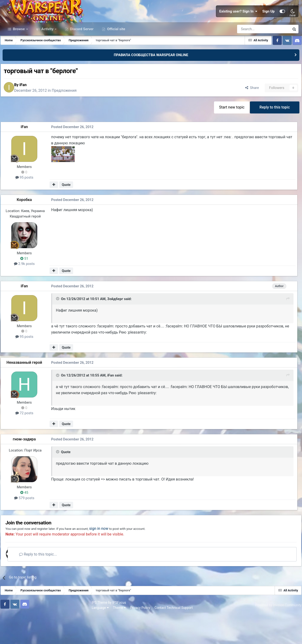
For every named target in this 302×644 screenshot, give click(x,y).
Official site (116, 54)
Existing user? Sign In (238, 24)
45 (27, 520)
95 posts (27, 207)
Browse (19, 54)
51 (27, 288)
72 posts (27, 442)
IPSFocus (31, 632)
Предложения (71, 117)
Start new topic (228, 135)
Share (247, 114)
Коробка (27, 229)
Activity (48, 54)
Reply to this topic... (49, 584)
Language (12, 637)
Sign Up (268, 24)
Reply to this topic (274, 135)
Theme (31, 637)
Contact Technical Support (85, 637)
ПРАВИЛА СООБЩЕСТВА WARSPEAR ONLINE (151, 80)
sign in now (119, 558)
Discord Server (81, 54)
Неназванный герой (27, 391)
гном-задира (27, 467)
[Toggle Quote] (58, 329)
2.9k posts (27, 293)
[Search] (251, 54)
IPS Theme (11, 632)
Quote (68, 214)
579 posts (27, 526)
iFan (30, 111)
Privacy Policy (52, 637)
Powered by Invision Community (275, 634)
